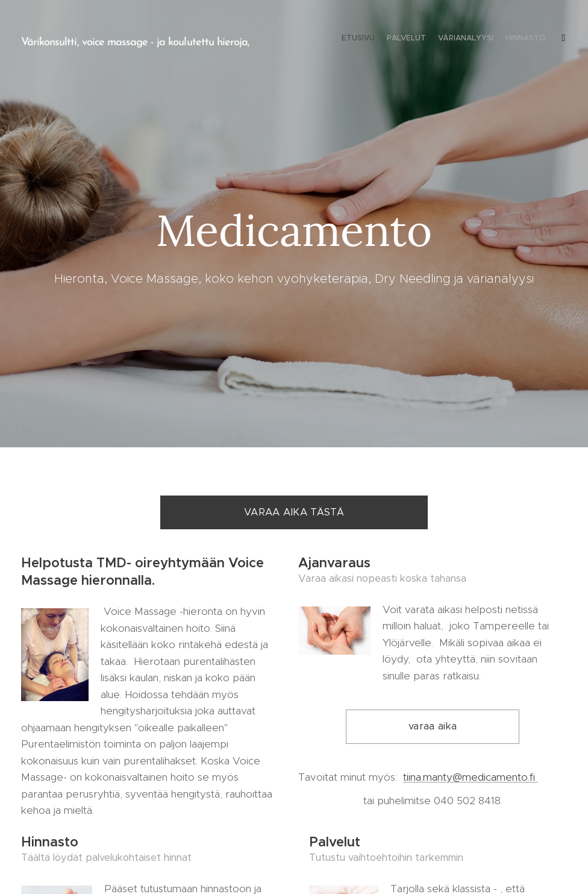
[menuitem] (496, 39)
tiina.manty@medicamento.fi (471, 776)
